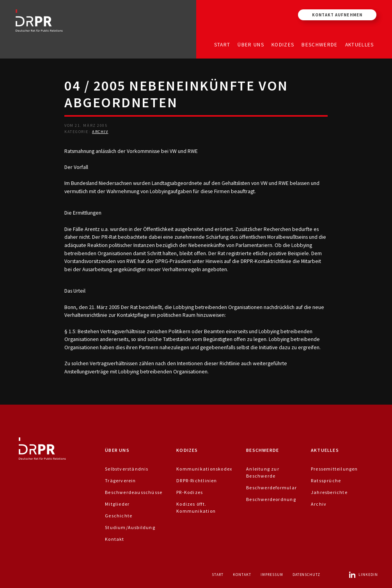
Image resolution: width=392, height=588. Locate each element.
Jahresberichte (329, 492)
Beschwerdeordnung (271, 499)
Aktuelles (360, 44)
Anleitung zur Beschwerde (263, 472)
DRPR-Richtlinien (197, 481)
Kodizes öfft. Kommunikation (196, 507)
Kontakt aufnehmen (337, 15)
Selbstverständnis (127, 469)
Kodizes (283, 44)
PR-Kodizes (190, 492)
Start (222, 44)
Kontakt (114, 539)
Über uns (251, 44)
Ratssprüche (326, 481)
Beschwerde (320, 44)
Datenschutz (307, 575)
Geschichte (119, 516)
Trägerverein (121, 481)
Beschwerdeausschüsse (134, 492)
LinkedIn (363, 575)
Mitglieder (117, 504)
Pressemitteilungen (334, 469)
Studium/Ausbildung (130, 527)
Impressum (272, 575)
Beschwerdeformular (271, 488)
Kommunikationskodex (204, 469)
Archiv (100, 132)
